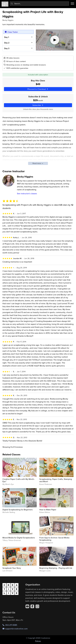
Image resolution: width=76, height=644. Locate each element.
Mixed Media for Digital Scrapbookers (19, 538)
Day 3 (7, 48)
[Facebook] (32, 606)
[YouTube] (27, 606)
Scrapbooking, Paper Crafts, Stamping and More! (56, 480)
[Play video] (55, 40)
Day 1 (6, 37)
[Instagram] (37, 606)
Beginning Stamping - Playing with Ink (56, 568)
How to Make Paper (48, 510)
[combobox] (39, 4)
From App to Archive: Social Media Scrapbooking (54, 539)
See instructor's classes (27, 193)
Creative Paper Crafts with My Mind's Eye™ (18, 480)
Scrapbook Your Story (12, 568)
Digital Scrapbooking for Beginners (18, 510)
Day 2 (7, 43)
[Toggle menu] (72, 4)
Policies (38, 641)
